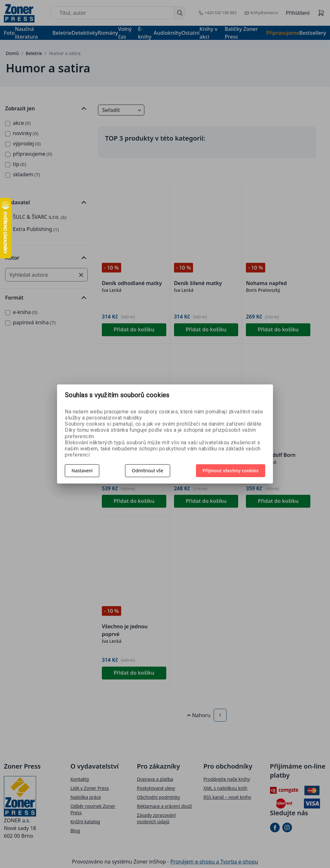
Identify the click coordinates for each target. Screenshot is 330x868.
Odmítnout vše (147, 471)
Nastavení (82, 471)
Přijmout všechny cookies (231, 471)
